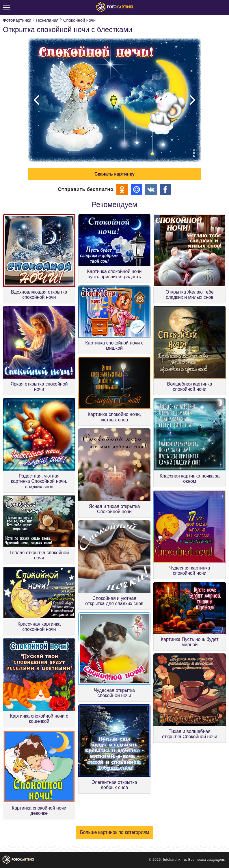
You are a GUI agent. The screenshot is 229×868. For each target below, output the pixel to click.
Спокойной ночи (79, 20)
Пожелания (47, 20)
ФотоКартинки (17, 20)
